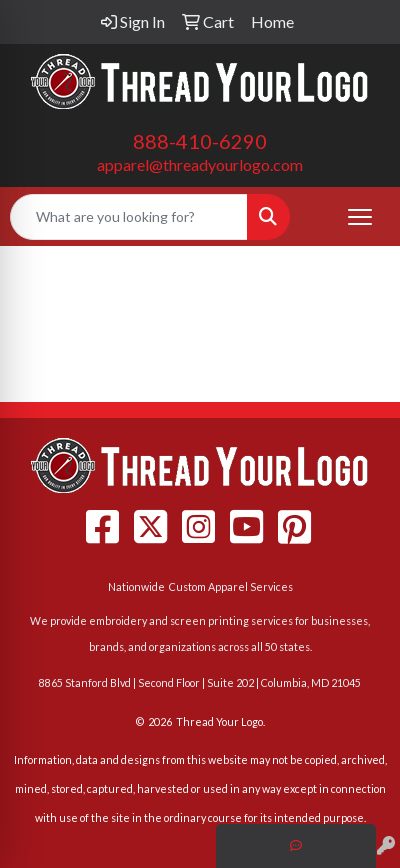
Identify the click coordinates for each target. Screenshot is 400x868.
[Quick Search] (129, 217)
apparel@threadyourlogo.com (200, 164)
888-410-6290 (200, 141)
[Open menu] (360, 217)
